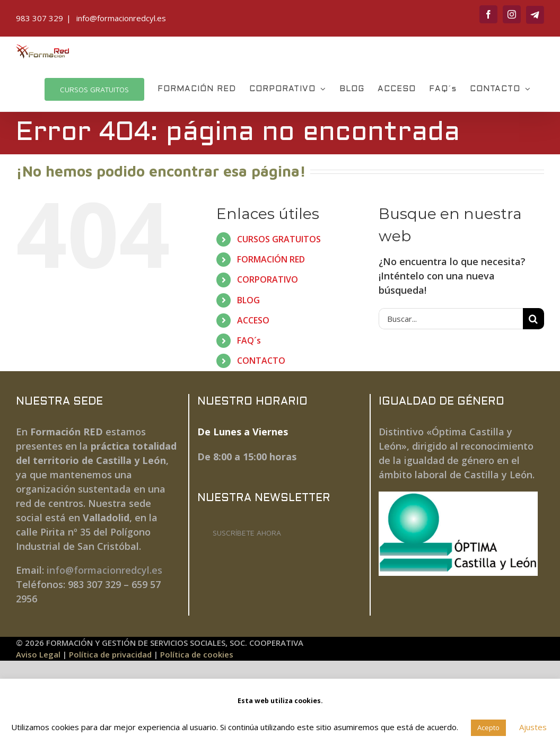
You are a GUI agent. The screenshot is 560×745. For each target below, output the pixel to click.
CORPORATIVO (268, 279)
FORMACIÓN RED (271, 259)
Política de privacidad (110, 654)
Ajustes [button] (533, 727)
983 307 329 (40, 18)
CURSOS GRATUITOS (279, 239)
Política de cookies (197, 654)
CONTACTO (261, 361)
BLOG (248, 300)
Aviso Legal (38, 654)
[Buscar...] (451, 319)
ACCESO (253, 320)
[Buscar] (533, 319)
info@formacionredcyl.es (120, 18)
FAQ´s (249, 340)
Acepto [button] (488, 728)
